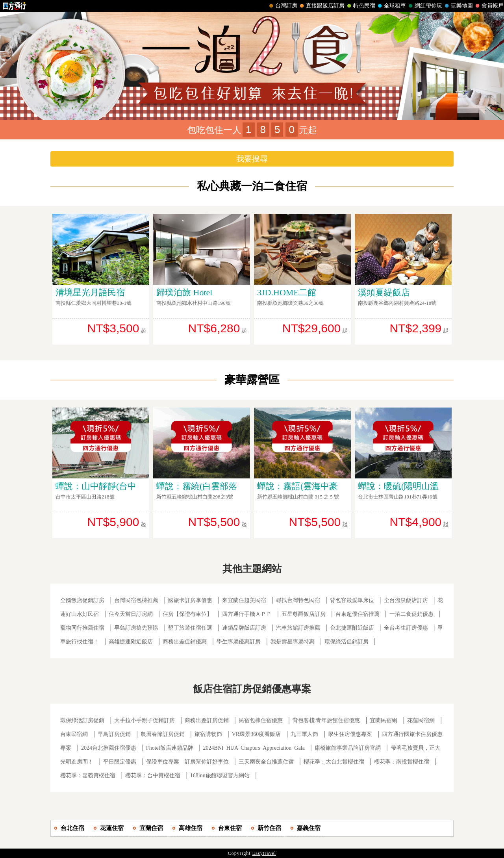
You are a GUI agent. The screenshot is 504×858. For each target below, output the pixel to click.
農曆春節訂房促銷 (163, 734)
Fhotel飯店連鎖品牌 (170, 748)
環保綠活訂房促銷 (82, 720)
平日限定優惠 (120, 762)
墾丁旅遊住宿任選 (190, 628)
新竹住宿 (269, 828)
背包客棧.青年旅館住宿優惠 (326, 720)
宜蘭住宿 (151, 828)
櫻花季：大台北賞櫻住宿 (334, 762)
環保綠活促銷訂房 (346, 642)
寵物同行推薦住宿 (82, 628)
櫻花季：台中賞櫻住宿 (153, 776)
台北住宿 (72, 828)
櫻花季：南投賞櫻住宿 (402, 762)
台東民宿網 (74, 734)
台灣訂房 (282, 6)
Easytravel (264, 853)
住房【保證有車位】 (187, 614)
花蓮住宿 (112, 828)
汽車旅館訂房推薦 (298, 628)
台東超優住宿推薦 (358, 614)
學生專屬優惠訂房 (239, 642)
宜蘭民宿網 (384, 720)
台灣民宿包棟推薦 (136, 600)
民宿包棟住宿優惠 (261, 720)
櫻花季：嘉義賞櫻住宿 (88, 776)
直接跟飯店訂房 (321, 6)
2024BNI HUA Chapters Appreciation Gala (254, 748)
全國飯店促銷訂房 (82, 600)
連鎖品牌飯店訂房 (244, 628)
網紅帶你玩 (424, 6)
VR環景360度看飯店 (256, 734)
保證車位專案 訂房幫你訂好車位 (187, 762)
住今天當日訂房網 (131, 614)
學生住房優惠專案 (350, 734)
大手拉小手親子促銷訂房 (145, 720)
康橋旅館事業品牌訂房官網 (348, 748)
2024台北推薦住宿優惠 (109, 748)
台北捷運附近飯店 (352, 628)
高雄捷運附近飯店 (131, 642)
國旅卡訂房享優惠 (190, 600)
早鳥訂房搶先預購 (136, 628)
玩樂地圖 (458, 6)
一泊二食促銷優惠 (411, 614)
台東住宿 (230, 828)
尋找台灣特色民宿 (298, 600)
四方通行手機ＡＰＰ (247, 614)
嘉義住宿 (309, 828)
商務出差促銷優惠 (185, 642)
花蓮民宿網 (421, 720)
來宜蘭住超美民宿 (244, 600)
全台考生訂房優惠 (406, 628)
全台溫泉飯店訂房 (406, 600)
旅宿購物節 (208, 734)
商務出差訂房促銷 (207, 720)
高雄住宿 (191, 828)
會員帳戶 (489, 6)
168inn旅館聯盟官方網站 (220, 776)
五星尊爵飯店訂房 (304, 614)
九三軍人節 (304, 734)
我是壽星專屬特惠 (293, 642)
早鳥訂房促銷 (114, 734)
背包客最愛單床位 (352, 600)
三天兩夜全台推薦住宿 (266, 762)
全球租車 (391, 6)
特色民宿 (360, 6)
